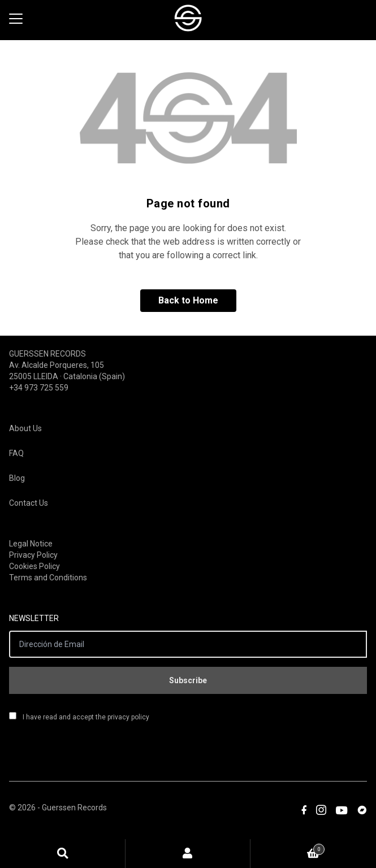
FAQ (16, 453)
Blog (17, 478)
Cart (288, 847)
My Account (188, 854)
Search (63, 854)
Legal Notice (31, 544)
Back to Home (188, 300)
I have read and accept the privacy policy (79, 717)
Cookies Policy (34, 566)
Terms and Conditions (48, 578)
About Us (25, 428)
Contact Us (29, 503)
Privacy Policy (33, 555)
